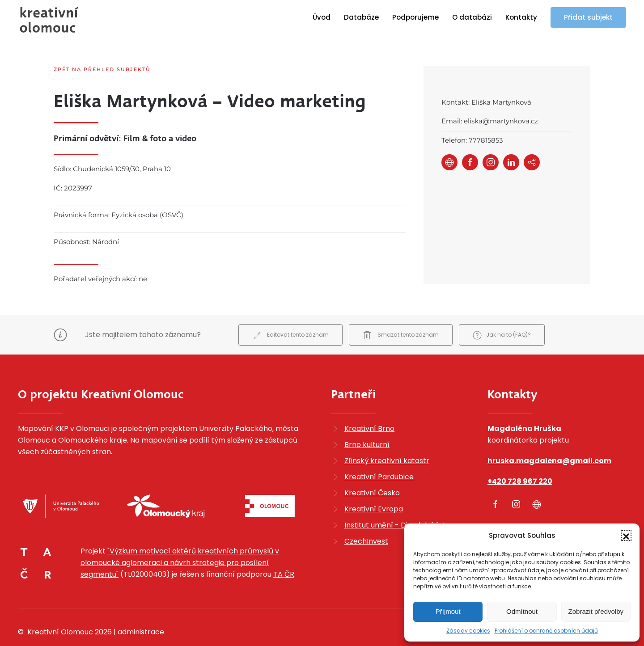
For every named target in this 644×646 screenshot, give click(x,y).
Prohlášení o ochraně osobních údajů (546, 631)
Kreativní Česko (372, 469)
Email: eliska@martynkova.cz (490, 121)
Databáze (361, 17)
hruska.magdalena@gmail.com (549, 437)
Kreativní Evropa (374, 485)
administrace (141, 609)
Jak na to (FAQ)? (502, 312)
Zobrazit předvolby (596, 611)
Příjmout (448, 611)
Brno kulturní (367, 421)
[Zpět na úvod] (49, 20)
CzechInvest (366, 517)
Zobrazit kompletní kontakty (538, 506)
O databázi (472, 17)
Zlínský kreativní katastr (387, 437)
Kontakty (521, 17)
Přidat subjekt (588, 17)
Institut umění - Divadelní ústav (399, 501)
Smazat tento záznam (401, 312)
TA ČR (284, 551)
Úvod (322, 17)
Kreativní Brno (369, 405)
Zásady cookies (468, 631)
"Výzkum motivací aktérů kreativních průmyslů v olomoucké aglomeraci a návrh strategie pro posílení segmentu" (180, 539)
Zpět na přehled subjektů (102, 69)
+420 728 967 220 (520, 458)
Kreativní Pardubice (379, 453)
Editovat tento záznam (290, 312)
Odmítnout (522, 611)
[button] (626, 536)
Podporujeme (415, 17)
